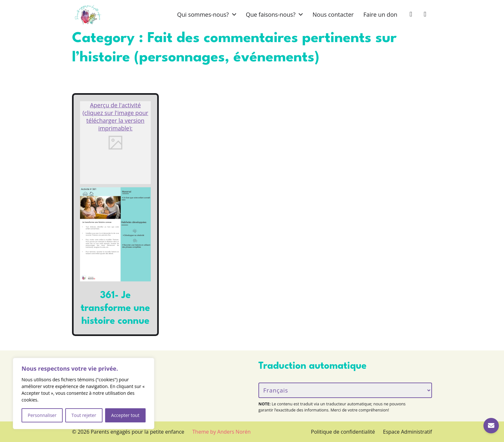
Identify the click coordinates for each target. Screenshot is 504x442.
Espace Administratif (408, 432)
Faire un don (380, 14)
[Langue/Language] (345, 390)
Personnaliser (42, 415)
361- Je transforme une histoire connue (115, 309)
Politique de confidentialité (343, 432)
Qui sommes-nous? (203, 14)
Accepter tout (125, 415)
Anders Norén (234, 432)
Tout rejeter (84, 415)
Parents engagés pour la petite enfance (137, 432)
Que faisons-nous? (271, 14)
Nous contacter (333, 14)
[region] (84, 393)
